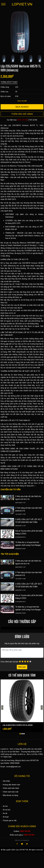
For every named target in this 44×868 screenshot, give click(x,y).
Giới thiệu (5, 781)
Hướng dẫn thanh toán (10, 785)
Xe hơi (4, 806)
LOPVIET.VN (22, 4)
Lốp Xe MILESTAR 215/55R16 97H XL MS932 (18, 725)
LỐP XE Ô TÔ (23, 259)
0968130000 (15, 763)
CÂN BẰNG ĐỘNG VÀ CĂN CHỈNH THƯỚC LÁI (20, 449)
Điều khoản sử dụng (9, 795)
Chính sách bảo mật (9, 792)
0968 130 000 (22, 120)
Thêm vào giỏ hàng (22, 114)
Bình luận (22, 667)
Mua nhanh (22, 107)
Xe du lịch (5, 810)
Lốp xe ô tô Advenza (9, 166)
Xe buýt (5, 817)
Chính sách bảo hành (10, 788)
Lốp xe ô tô (5, 752)
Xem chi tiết (22, 101)
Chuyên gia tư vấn (9, 820)
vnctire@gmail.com (13, 767)
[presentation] (2, 708)
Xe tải (4, 813)
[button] (20, 734)
